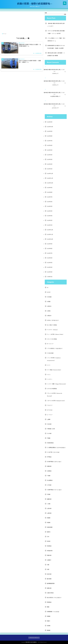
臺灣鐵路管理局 (51, 583)
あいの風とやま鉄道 (52, 325)
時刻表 (49, 541)
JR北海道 (49, 297)
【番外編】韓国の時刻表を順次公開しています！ (56, 25)
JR (48, 287)
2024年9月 (50, 188)
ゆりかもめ (50, 410)
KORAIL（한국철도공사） (53, 320)
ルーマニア (50, 415)
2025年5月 (50, 150)
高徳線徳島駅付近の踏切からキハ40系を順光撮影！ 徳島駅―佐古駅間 (56, 47)
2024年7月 (50, 197)
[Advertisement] (22, 21)
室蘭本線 (49, 499)
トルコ (49, 375)
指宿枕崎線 (50, 527)
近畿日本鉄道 (50, 593)
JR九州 (49, 292)
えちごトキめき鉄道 (52, 339)
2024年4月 (50, 211)
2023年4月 (50, 267)
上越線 (49, 419)
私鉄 (48, 569)
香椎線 (49, 616)
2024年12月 (50, 173)
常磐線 (49, 518)
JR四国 (49, 302)
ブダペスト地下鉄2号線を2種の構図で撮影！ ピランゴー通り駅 (56, 32)
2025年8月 (50, 136)
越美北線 (49, 588)
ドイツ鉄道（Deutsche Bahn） (54, 370)
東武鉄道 (49, 546)
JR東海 (49, 311)
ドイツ (49, 365)
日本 (48, 537)
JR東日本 (49, 306)
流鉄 (48, 565)
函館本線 (49, 466)
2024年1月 (50, 225)
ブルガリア (50, 405)
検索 (46, 13)
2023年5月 (50, 263)
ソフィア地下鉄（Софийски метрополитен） (54, 359)
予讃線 (49, 438)
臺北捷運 (49, 579)
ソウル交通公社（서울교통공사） (55, 348)
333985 (55, 73)
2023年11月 (50, 234)
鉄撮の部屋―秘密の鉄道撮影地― (35, 3)
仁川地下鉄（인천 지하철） (54, 452)
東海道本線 (50, 551)
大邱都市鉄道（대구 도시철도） (55, 490)
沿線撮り (49, 560)
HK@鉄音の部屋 (55, 96)
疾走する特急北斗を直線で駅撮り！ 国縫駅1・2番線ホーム (30, 61)
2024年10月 (50, 183)
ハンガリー (50, 379)
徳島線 (49, 522)
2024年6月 (50, 202)
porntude (55, 108)
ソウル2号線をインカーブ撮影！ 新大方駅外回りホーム (56, 39)
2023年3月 (50, 272)
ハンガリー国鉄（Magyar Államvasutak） (57, 384)
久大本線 (49, 433)
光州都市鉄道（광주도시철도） (55, 462)
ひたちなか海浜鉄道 (52, 389)
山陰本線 (49, 508)
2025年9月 (50, 131)
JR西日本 (49, 316)
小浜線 (49, 504)
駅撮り (49, 621)
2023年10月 (50, 239)
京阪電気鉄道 (50, 443)
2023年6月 (50, 258)
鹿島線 (49, 630)
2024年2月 (50, 220)
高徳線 (49, 626)
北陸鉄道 (49, 471)
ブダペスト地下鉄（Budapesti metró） (56, 401)
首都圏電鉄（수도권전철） (53, 612)
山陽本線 (49, 513)
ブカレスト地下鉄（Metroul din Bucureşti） (55, 395)
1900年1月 (50, 277)
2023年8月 (50, 248)
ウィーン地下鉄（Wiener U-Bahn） (55, 334)
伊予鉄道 (49, 457)
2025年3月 (50, 159)
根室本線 (49, 555)
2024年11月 (50, 178)
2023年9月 (50, 244)
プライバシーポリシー (35, 7)
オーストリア (50, 344)
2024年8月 (50, 192)
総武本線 (49, 574)
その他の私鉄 (50, 353)
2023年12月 (50, 230)
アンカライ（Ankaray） (53, 330)
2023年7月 (50, 253)
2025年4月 (50, 155)
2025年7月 (50, 141)
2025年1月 (50, 169)
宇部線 (49, 494)
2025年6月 (50, 145)
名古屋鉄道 (50, 480)
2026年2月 (50, 122)
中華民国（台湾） (51, 429)
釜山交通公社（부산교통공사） (55, 597)
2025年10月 (50, 127)
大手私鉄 (49, 485)
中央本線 (49, 424)
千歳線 (49, 476)
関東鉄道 (49, 602)
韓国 (48, 607)
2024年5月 (50, 206)
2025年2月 (50, 164)
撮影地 (49, 532)
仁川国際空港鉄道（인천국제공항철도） (57, 447)
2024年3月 (50, 216)
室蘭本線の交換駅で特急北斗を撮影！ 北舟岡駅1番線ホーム (30, 45)
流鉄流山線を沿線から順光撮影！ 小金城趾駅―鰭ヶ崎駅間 (56, 54)
